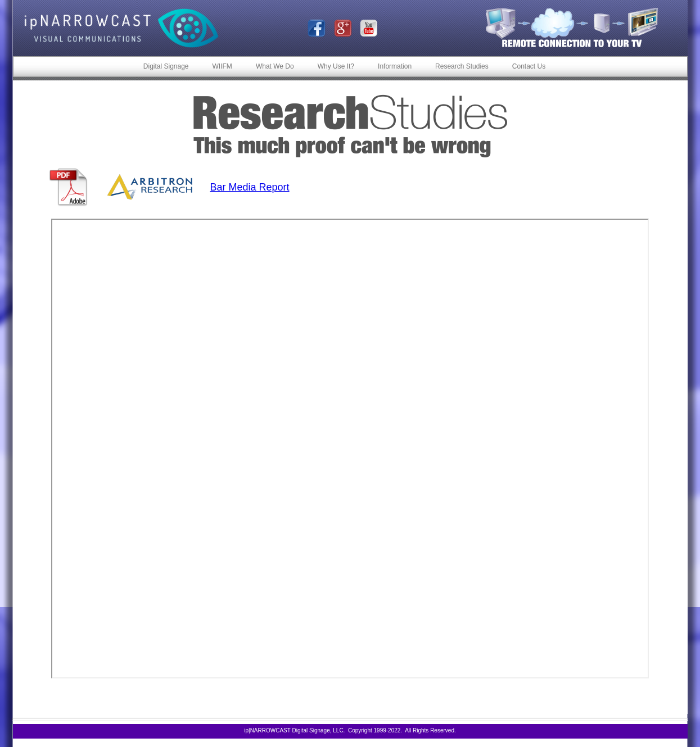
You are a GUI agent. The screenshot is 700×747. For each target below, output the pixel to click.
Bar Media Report (250, 187)
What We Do (275, 66)
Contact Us (529, 66)
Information (395, 66)
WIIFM (222, 66)
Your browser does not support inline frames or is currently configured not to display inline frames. (350, 449)
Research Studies (462, 66)
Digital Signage (166, 66)
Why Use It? (336, 66)
